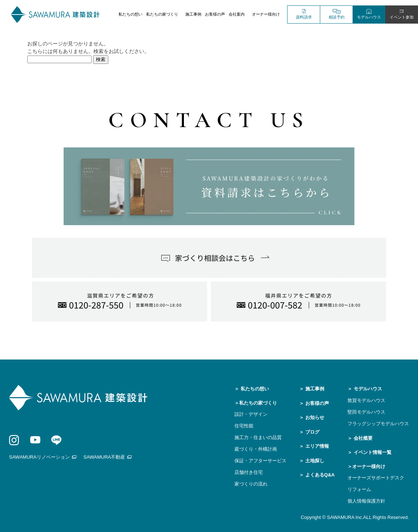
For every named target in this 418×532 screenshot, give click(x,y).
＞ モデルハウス (365, 389)
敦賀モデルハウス (366, 400)
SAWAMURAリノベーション (39, 457)
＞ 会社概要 (360, 438)
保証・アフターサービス (260, 461)
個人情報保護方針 (366, 501)
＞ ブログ (309, 432)
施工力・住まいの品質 (258, 437)
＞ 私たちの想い (252, 389)
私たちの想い (130, 14)
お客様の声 (215, 14)
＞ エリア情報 (314, 446)
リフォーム (359, 489)
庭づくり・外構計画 (256, 449)
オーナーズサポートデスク (376, 478)
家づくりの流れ (251, 484)
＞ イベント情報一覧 (369, 452)
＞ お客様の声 (314, 403)
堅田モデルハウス (366, 412)
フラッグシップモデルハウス (378, 424)
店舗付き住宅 (249, 472)
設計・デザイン (251, 414)
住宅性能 (244, 426)
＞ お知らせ (312, 417)
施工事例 (193, 14)
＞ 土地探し (312, 461)
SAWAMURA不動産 (104, 457)
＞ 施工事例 (312, 389)
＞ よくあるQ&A (317, 475)
